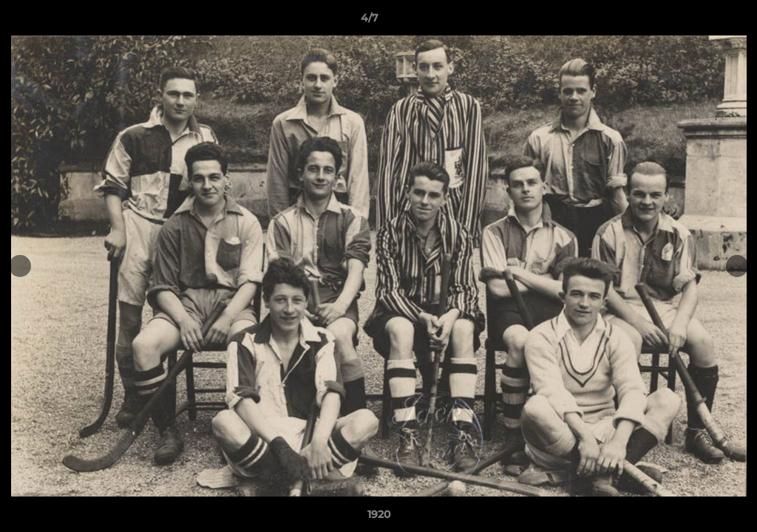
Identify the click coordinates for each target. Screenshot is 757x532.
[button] (695, 21)
